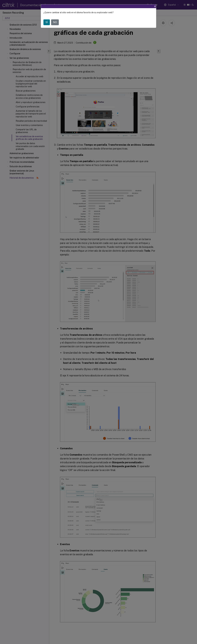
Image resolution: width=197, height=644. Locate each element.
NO (55, 22)
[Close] (155, 6)
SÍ (47, 22)
